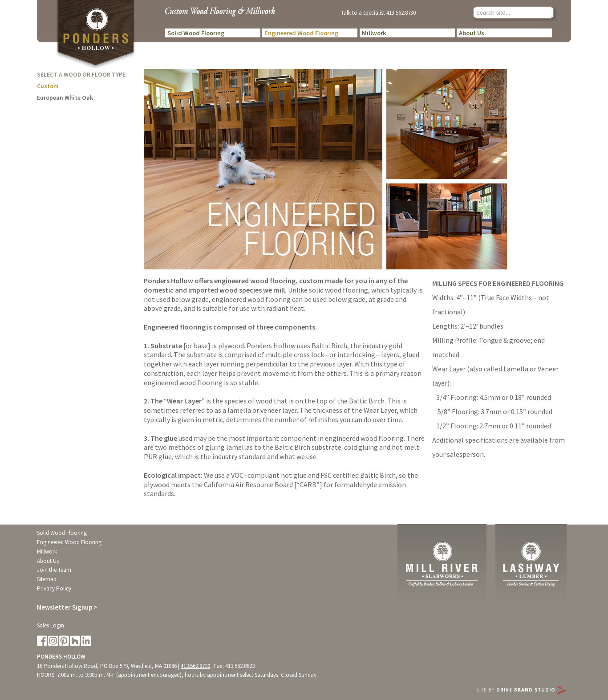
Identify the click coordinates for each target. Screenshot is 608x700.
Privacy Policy (54, 588)
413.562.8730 (401, 12)
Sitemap (47, 579)
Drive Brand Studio (531, 690)
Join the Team (54, 570)
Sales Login (51, 625)
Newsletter (67, 607)
